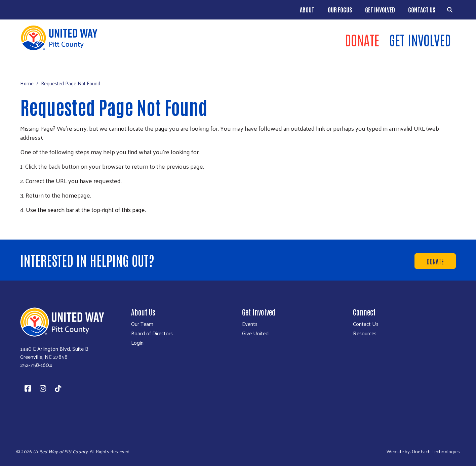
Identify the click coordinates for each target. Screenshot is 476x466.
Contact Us (422, 9)
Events (250, 324)
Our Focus (340, 9)
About (307, 9)
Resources (365, 333)
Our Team (142, 324)
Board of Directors (152, 333)
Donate (362, 40)
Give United (255, 333)
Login (137, 343)
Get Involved (380, 9)
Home (27, 83)
